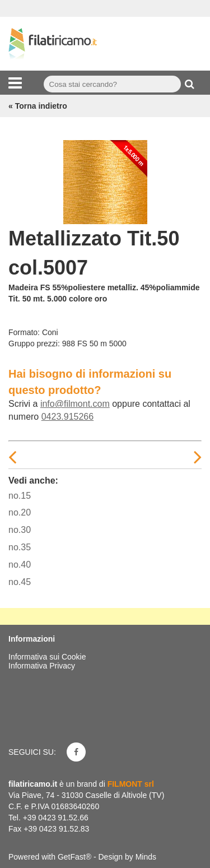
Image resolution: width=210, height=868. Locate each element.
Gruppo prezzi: (34, 344)
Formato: (24, 332)
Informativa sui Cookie (47, 657)
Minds (146, 857)
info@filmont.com (75, 404)
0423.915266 (67, 417)
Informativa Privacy (42, 666)
